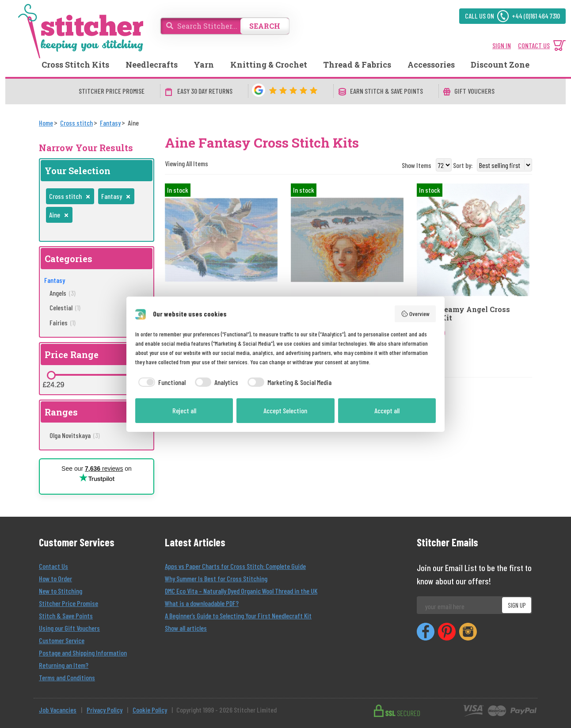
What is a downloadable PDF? (202, 603)
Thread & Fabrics (357, 65)
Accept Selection (285, 410)
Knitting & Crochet (269, 65)
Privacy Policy (105, 710)
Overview (415, 314)
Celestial (65, 307)
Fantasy (55, 280)
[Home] (46, 123)
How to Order (55, 578)
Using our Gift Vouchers (69, 628)
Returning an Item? (64, 665)
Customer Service (62, 640)
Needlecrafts (152, 65)
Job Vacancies (58, 710)
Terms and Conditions (67, 677)
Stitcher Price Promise (69, 603)
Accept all (387, 410)
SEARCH (265, 26)
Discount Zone (500, 65)
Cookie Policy (150, 710)
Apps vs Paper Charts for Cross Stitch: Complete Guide (235, 566)
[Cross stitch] (76, 123)
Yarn (204, 65)
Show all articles (186, 628)
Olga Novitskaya (75, 435)
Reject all (184, 410)
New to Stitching (61, 591)
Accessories (431, 65)
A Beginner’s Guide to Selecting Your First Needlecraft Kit (238, 616)
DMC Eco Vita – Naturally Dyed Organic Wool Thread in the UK (241, 591)
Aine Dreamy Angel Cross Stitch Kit (463, 313)
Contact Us (53, 566)
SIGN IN (502, 45)
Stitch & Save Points (66, 616)
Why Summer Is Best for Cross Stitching (216, 578)
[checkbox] (160, 382)
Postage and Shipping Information (83, 653)
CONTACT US (534, 45)
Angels (63, 293)
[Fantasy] (110, 123)
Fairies (63, 322)
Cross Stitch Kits (75, 65)
